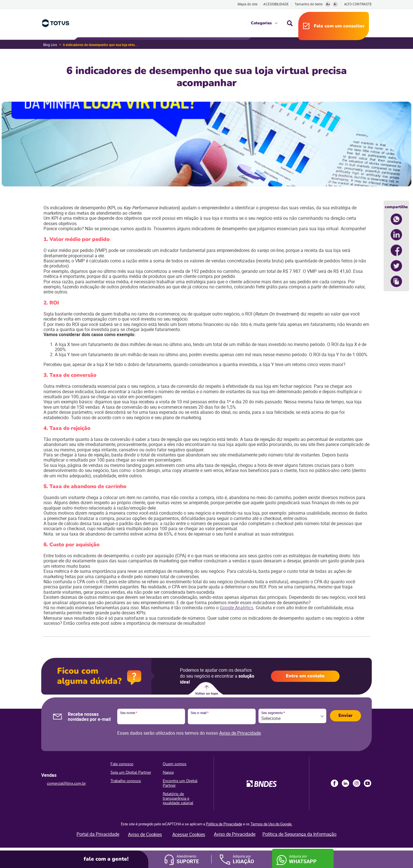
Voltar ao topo (206, 693)
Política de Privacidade (224, 824)
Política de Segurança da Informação (299, 834)
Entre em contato (305, 676)
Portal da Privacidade (98, 834)
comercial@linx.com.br (66, 783)
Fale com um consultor (339, 26)
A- (335, 4)
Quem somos (175, 764)
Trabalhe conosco (126, 781)
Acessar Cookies (189, 834)
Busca (290, 23)
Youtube (368, 783)
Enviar (345, 715)
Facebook (334, 783)
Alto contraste (358, 4)
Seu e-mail (200, 713)
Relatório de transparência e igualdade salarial (178, 798)
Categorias (261, 23)
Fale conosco (122, 764)
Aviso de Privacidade (240, 733)
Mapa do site (247, 4)
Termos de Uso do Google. (271, 824)
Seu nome (129, 713)
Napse (168, 772)
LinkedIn (345, 783)
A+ (328, 4)
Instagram (357, 783)
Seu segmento (273, 713)
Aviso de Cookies (145, 834)
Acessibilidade (276, 4)
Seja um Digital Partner (131, 772)
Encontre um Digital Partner (180, 783)
